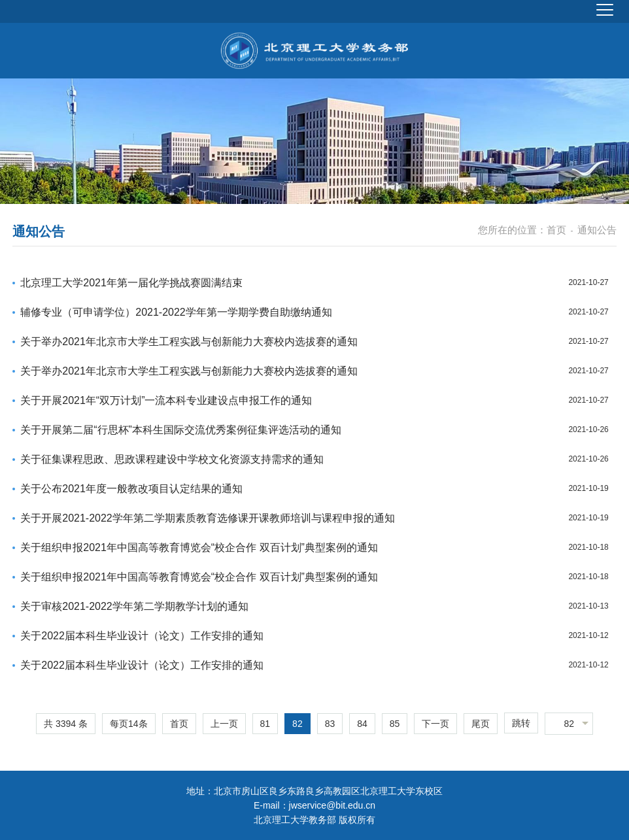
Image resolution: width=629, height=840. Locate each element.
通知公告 (597, 230)
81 (265, 724)
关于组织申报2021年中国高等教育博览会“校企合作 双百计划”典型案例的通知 (199, 547)
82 (297, 724)
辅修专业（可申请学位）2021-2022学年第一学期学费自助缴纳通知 (176, 312)
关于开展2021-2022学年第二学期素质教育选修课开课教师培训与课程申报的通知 (208, 518)
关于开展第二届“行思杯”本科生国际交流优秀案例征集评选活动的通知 (181, 430)
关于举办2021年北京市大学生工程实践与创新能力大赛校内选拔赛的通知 (189, 342)
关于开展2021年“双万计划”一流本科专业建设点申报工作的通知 (166, 400)
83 (330, 724)
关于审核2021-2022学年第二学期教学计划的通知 (134, 606)
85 (395, 724)
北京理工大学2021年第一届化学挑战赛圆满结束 (131, 283)
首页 (556, 230)
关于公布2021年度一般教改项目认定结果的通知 (131, 489)
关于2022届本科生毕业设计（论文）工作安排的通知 (142, 636)
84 (362, 724)
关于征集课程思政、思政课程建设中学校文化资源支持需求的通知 (172, 459)
